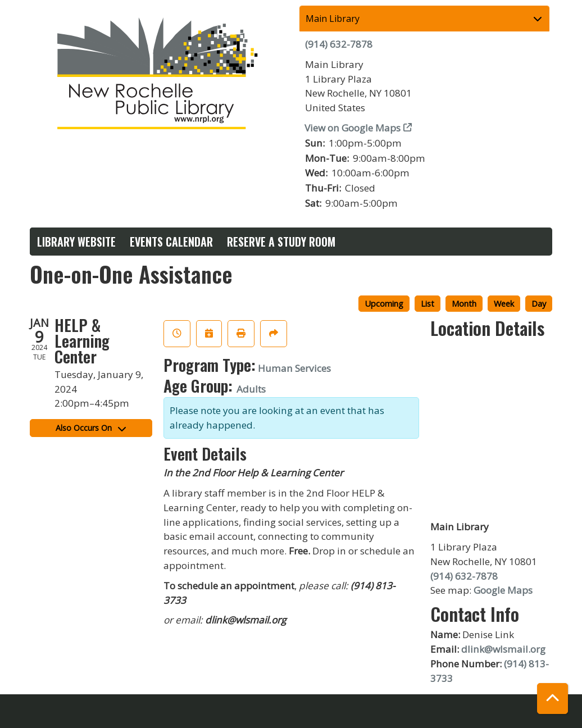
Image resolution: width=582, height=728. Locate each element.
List (428, 303)
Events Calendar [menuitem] (171, 242)
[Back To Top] (553, 699)
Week (504, 303)
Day (539, 303)
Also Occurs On (91, 428)
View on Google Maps (353, 128)
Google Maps (503, 590)
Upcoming (384, 303)
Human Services (294, 368)
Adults (251, 389)
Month (464, 303)
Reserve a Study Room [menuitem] (281, 242)
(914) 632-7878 (339, 44)
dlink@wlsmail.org (503, 649)
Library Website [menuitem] (76, 242)
